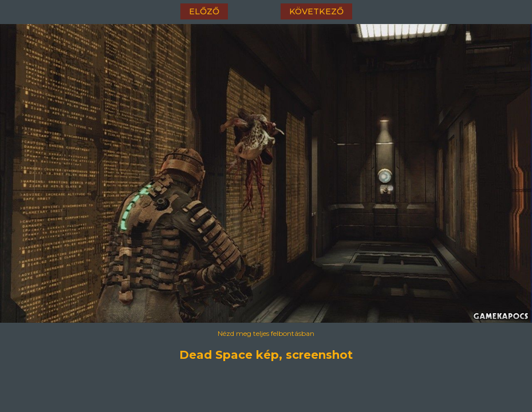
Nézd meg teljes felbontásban (266, 333)
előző (204, 11)
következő (316, 11)
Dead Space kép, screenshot (266, 355)
